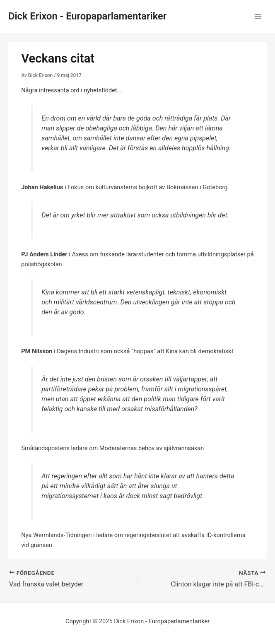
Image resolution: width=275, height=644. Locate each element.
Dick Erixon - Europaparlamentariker (87, 16)
